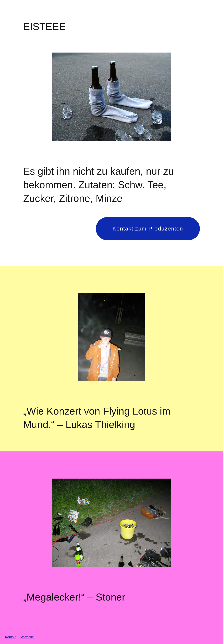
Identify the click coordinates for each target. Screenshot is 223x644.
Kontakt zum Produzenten (148, 229)
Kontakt (11, 637)
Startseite (27, 637)
